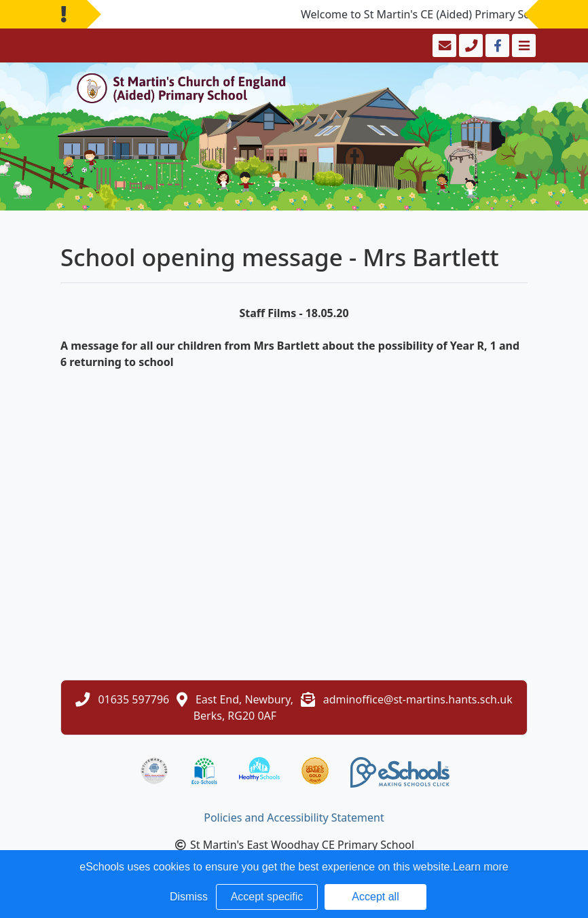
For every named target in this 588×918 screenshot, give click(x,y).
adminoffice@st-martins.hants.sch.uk (418, 699)
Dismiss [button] (189, 897)
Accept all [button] (375, 897)
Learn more (481, 867)
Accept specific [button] (267, 897)
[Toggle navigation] (522, 45)
